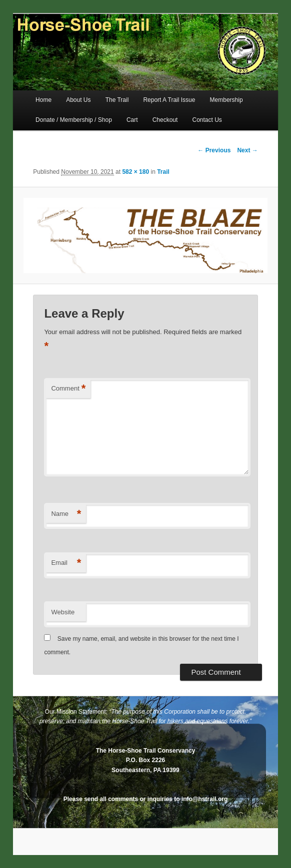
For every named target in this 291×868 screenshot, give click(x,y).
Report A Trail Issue (169, 100)
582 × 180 (135, 172)
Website (63, 612)
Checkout (165, 120)
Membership (226, 100)
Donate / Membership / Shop (74, 120)
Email (66, 563)
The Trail (117, 100)
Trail (163, 172)
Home (43, 100)
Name (66, 514)
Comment (68, 389)
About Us (78, 100)
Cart (132, 120)
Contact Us (207, 120)
